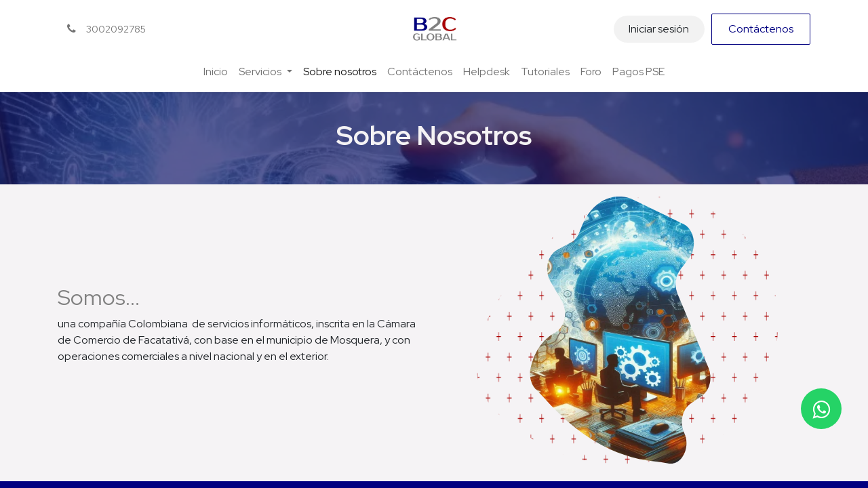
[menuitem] (216, 72)
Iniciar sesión (659, 29)
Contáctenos (761, 29)
